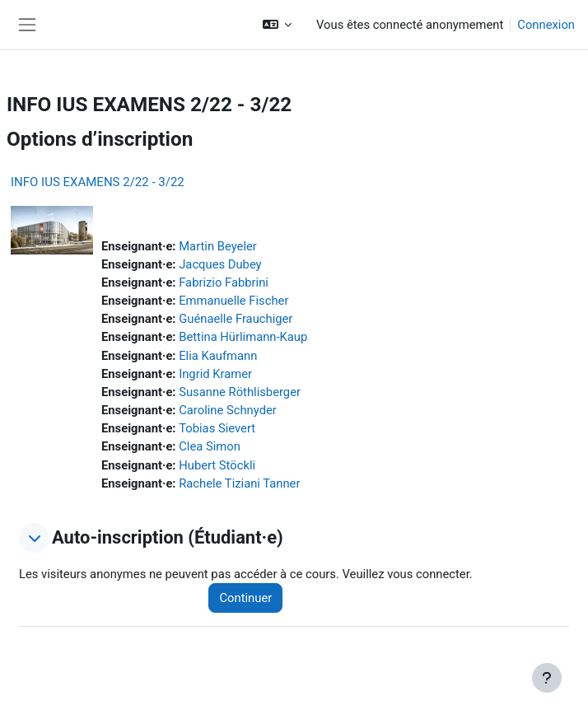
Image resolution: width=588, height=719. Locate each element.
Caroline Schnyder (228, 410)
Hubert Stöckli (217, 465)
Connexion (546, 25)
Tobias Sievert (217, 428)
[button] (277, 25)
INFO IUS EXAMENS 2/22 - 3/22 (98, 182)
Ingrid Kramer (215, 374)
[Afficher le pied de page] (547, 678)
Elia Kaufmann (218, 356)
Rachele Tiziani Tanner (239, 483)
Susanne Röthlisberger (240, 392)
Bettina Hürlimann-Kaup (243, 337)
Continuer (245, 598)
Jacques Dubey (220, 264)
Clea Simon (210, 446)
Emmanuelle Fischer (233, 301)
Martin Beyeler (218, 246)
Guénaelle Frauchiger (236, 319)
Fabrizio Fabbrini (224, 282)
